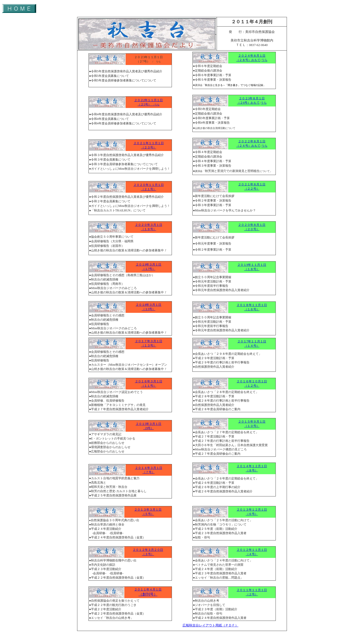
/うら (155, 105)
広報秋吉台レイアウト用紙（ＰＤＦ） (210, 625)
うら (264, 60)
